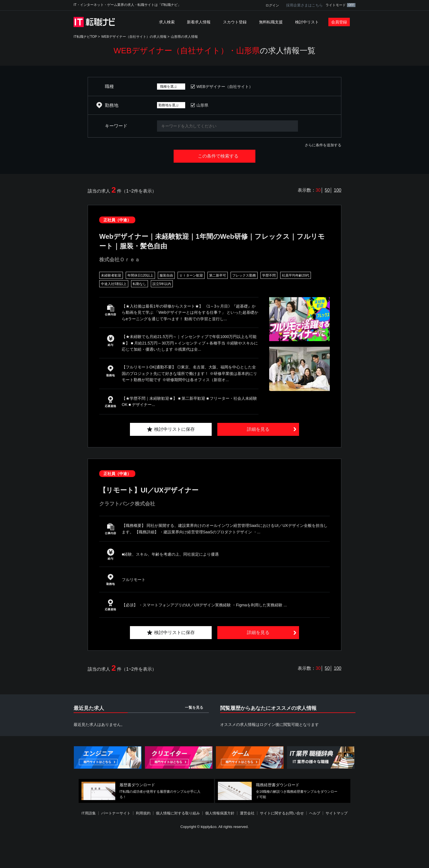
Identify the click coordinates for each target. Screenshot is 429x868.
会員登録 (339, 22)
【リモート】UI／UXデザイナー (149, 490)
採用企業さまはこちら (304, 5)
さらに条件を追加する (323, 145)
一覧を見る (194, 707)
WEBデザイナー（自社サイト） (225, 87)
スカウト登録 (235, 22)
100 (338, 190)
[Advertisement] (215, 849)
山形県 (202, 105)
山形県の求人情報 (184, 37)
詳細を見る (258, 429)
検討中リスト (307, 22)
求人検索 (167, 22)
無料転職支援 (271, 22)
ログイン (272, 5)
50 (327, 190)
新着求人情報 (199, 22)
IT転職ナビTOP (85, 37)
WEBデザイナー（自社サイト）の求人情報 (134, 37)
